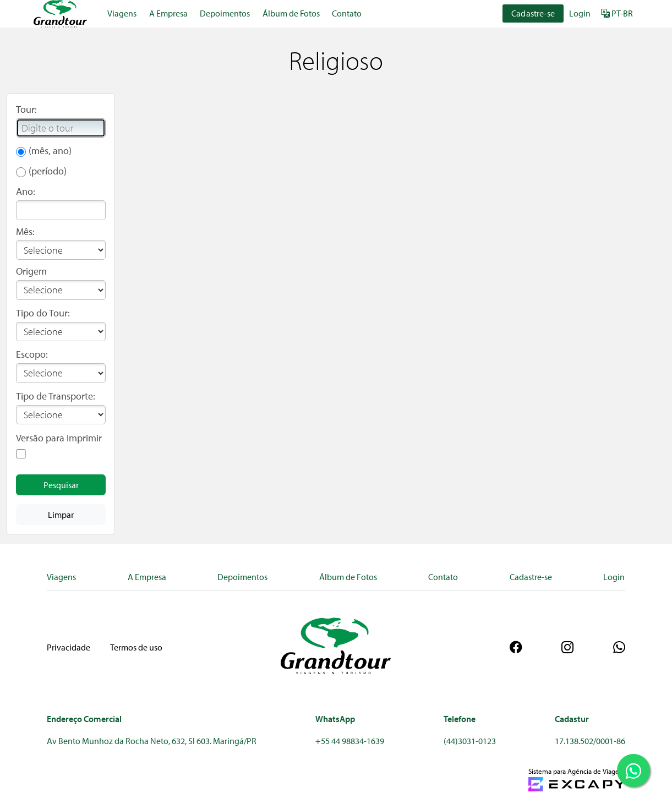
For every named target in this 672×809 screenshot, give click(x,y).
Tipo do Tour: (43, 313)
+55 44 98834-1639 (350, 741)
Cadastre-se (533, 13)
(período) (48, 171)
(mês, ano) (50, 151)
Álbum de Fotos (291, 13)
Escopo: (32, 354)
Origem (31, 271)
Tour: (26, 109)
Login (580, 13)
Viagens (122, 13)
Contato (347, 13)
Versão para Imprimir (59, 438)
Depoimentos (225, 13)
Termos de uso (136, 647)
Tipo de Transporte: (56, 396)
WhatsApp (335, 719)
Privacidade (69, 647)
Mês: (25, 231)
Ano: (26, 191)
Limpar (61, 515)
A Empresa (168, 13)
